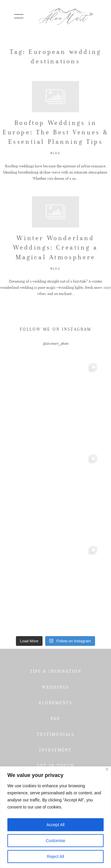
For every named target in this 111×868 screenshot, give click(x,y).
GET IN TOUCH (56, 765)
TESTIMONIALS (56, 734)
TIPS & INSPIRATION (56, 671)
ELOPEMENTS (56, 703)
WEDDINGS (56, 687)
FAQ (56, 718)
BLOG (56, 153)
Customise (56, 841)
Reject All (56, 857)
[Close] (107, 769)
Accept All (55, 825)
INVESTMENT (56, 750)
